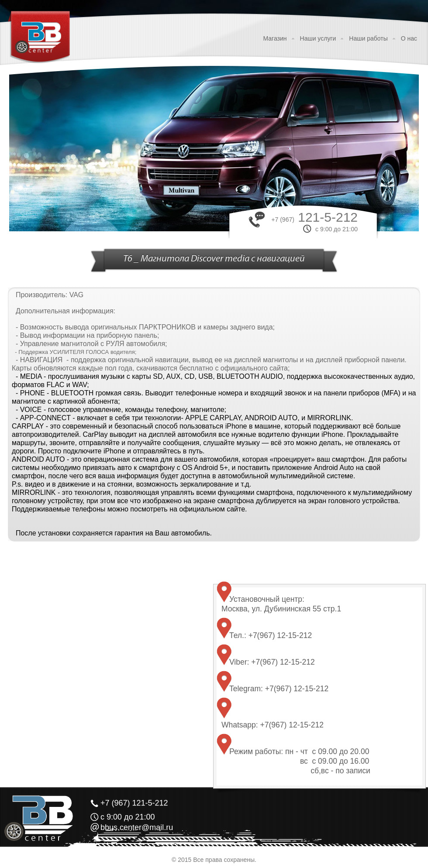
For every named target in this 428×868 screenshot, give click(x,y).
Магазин (275, 38)
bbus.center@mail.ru (137, 827)
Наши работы (368, 38)
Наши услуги (318, 38)
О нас (409, 38)
